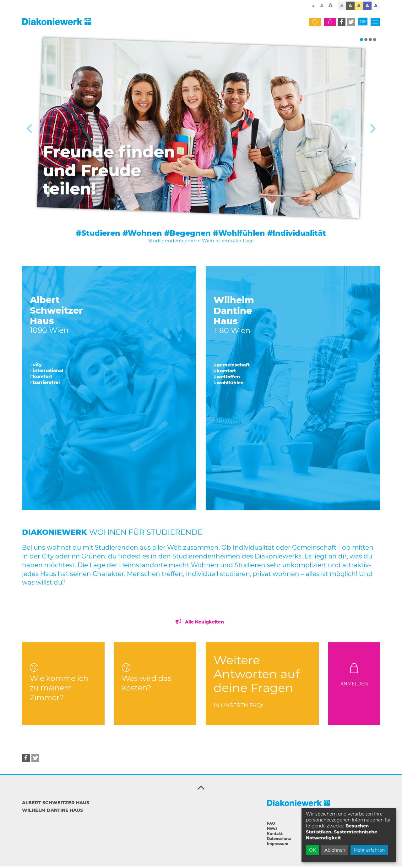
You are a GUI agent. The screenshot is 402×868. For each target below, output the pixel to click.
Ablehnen (335, 850)
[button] (342, 23)
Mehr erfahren (369, 850)
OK (312, 850)
